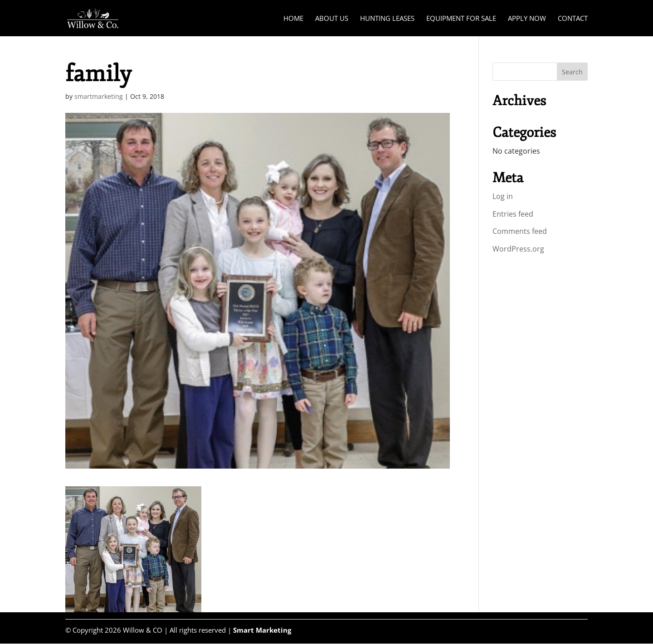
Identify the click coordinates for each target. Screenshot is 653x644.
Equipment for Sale (461, 19)
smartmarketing (99, 96)
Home (293, 19)
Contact (573, 19)
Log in (503, 196)
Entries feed (513, 214)
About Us (332, 19)
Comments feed (520, 231)
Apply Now (527, 19)
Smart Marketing (262, 630)
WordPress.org (518, 249)
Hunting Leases (387, 19)
